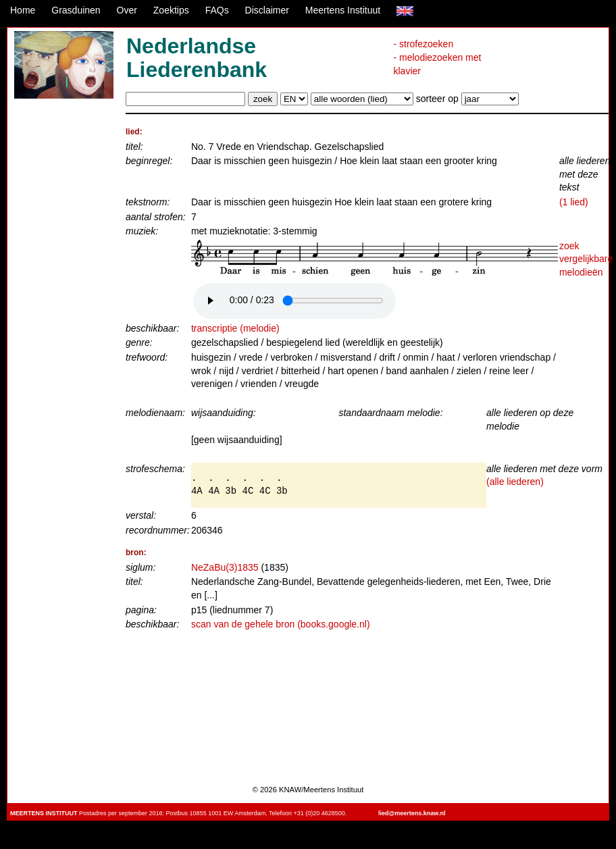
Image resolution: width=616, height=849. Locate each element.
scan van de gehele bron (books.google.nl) (281, 624)
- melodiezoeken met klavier (437, 64)
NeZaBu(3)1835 (225, 567)
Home (23, 10)
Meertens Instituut (343, 10)
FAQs (217, 10)
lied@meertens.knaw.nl (412, 813)
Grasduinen (76, 10)
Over (127, 10)
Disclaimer (267, 10)
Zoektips (171, 10)
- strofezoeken (423, 44)
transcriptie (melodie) (235, 328)
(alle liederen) (515, 482)
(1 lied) (574, 202)
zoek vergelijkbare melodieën (586, 259)
